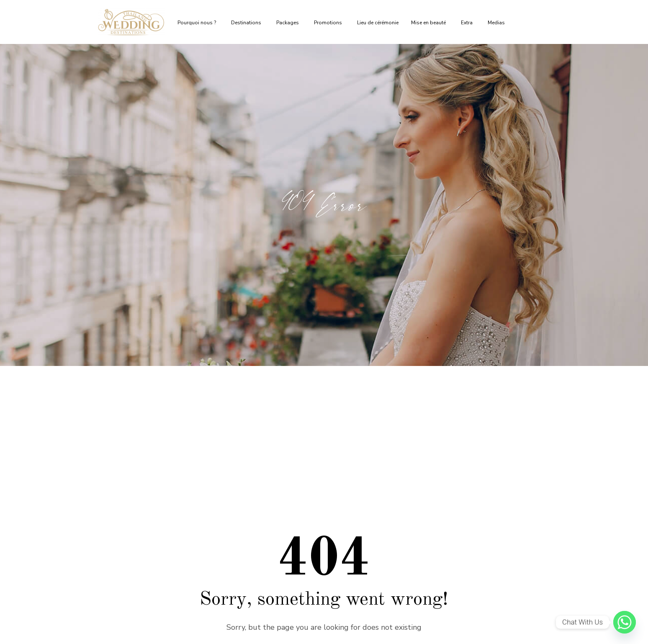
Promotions (329, 23)
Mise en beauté (430, 23)
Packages (289, 23)
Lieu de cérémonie (378, 23)
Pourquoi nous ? (198, 23)
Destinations (247, 23)
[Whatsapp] (625, 622)
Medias (498, 23)
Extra (468, 23)
